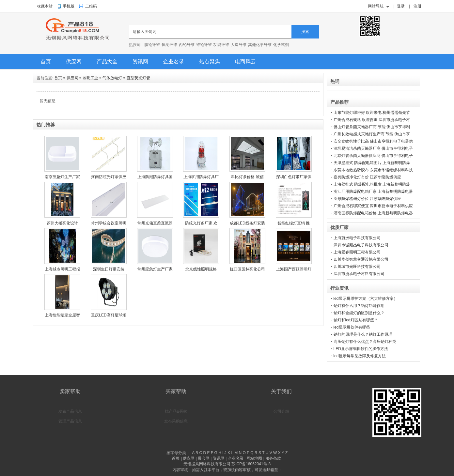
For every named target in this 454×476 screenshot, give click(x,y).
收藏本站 (45, 6)
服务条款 (273, 458)
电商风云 (245, 61)
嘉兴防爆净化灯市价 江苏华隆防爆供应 (367, 177)
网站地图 (254, 458)
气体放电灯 (112, 78)
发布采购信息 (176, 421)
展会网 (204, 458)
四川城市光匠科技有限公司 (357, 267)
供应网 (74, 61)
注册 (417, 6)
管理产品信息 (70, 421)
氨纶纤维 (169, 45)
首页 (46, 61)
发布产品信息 (70, 411)
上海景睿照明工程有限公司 (357, 252)
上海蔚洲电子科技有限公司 (357, 238)
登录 (401, 6)
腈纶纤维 (152, 45)
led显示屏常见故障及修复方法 (360, 356)
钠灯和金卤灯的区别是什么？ (359, 313)
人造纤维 (239, 45)
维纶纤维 (204, 45)
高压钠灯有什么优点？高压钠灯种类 (365, 342)
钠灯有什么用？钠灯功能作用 (359, 306)
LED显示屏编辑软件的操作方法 (361, 349)
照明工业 (90, 78)
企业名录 (174, 61)
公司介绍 (281, 411)
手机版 (69, 6)
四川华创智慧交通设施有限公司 (361, 259)
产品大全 (107, 61)
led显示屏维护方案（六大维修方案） (366, 299)
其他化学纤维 (260, 45)
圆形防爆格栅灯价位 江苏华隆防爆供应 (367, 199)
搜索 (305, 32)
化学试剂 (281, 45)
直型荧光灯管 (138, 78)
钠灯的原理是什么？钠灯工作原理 (363, 334)
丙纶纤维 (187, 45)
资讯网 (140, 61)
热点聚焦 (210, 61)
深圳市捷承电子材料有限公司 (359, 274)
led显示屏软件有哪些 (352, 327)
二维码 (91, 6)
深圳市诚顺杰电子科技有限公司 (361, 245)
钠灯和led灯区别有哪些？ (356, 320)
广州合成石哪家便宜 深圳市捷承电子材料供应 (373, 206)
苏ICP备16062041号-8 (251, 464)
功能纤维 (221, 45)
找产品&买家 (176, 411)
